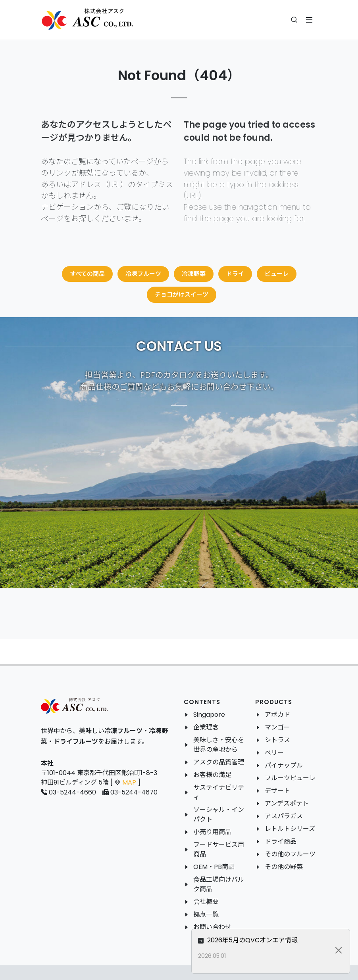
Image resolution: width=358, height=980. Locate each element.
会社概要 (206, 902)
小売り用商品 (212, 832)
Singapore (209, 715)
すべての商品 (87, 274)
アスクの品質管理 (219, 762)
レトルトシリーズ (290, 829)
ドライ (235, 274)
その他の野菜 (284, 867)
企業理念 (206, 727)
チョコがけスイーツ (182, 294)
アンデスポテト (287, 803)
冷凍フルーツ (143, 274)
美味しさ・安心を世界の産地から (219, 745)
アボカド (277, 715)
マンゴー (277, 727)
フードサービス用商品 (219, 849)
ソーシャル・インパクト (219, 814)
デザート (277, 791)
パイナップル (284, 765)
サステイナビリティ (219, 792)
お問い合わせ (212, 927)
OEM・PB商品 (214, 867)
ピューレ (277, 274)
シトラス (277, 740)
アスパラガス (284, 816)
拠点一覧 (206, 914)
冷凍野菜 (194, 274)
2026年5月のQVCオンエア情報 (274, 940)
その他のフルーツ (290, 854)
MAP (129, 782)
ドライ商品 (281, 841)
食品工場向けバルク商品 (219, 884)
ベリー (274, 753)
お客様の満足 (212, 775)
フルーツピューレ (290, 778)
